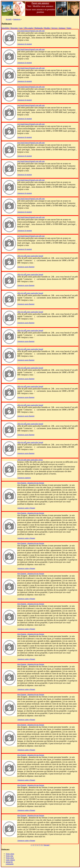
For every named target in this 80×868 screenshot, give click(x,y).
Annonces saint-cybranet (26, 508)
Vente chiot (10, 858)
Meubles (47, 28)
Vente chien (10, 854)
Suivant (46, 845)
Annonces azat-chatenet (26, 267)
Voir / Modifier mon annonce (40, 6)
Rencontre (14, 28)
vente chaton (10, 860)
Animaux (62, 28)
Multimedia (39, 28)
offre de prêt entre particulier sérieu (30, 460)
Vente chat (9, 856)
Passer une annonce (40, 3)
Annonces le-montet (25, 44)
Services (54, 28)
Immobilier (5, 28)
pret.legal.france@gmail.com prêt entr (31, 31)
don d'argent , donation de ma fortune (31, 483)
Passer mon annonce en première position (40, 11)
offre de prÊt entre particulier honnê (30, 256)
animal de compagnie (10, 863)
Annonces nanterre (24, 478)
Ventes (69, 28)
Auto (21, 28)
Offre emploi (28, 28)
